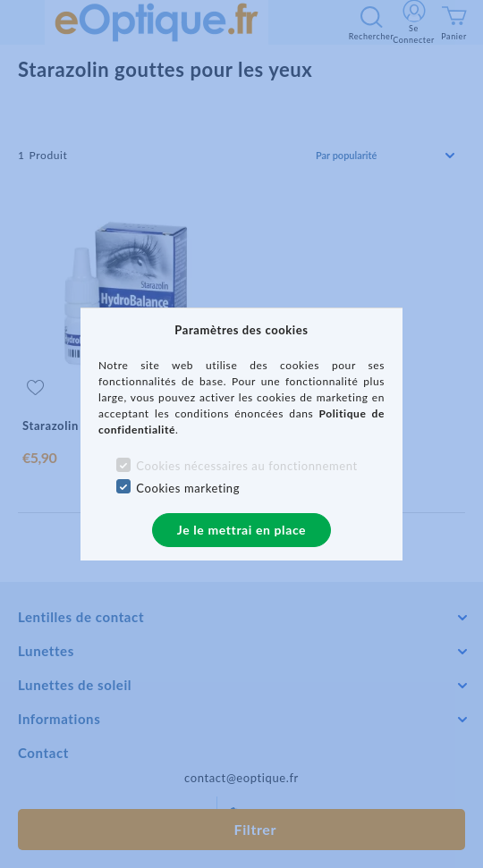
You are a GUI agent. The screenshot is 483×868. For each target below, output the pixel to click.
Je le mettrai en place (241, 530)
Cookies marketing (188, 488)
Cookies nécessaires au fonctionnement (246, 466)
